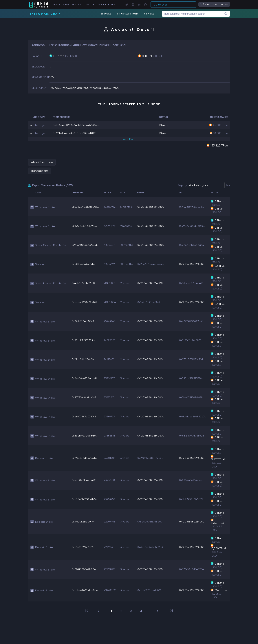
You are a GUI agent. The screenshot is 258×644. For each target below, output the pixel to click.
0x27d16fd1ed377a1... (84, 321)
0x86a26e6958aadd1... (85, 378)
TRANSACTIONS (128, 14)
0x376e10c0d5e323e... (192, 569)
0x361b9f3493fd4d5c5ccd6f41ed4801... (75, 133)
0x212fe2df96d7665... (191, 340)
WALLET (78, 4)
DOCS (91, 4)
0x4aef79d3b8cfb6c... (84, 436)
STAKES (150, 14)
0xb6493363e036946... (85, 417)
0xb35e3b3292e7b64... (85, 499)
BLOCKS (106, 14)
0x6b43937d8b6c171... (192, 499)
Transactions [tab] (40, 171)
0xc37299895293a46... (192, 321)
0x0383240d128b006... (85, 207)
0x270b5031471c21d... (192, 359)
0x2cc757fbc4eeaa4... (192, 245)
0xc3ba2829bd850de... (85, 590)
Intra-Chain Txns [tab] (42, 162)
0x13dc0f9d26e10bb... (84, 359)
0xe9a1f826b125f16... (83, 547)
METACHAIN (62, 4)
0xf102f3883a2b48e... (84, 569)
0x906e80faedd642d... (85, 245)
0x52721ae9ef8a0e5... (85, 397)
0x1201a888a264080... (151, 207)
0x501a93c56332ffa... (84, 340)
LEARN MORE (107, 4)
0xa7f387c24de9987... (84, 226)
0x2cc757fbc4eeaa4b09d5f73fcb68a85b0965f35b (84, 88)
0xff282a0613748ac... (192, 480)
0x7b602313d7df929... (191, 397)
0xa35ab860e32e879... (85, 302)
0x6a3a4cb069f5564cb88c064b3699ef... (76, 125)
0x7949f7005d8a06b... (192, 226)
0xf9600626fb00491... (84, 522)
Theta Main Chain (45, 14)
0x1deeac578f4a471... (192, 283)
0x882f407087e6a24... (192, 436)
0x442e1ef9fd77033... (191, 207)
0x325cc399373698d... (192, 378)
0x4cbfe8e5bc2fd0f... (84, 283)
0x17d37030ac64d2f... (150, 302)
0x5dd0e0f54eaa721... (85, 480)
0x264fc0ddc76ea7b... (84, 458)
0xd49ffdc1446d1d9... (83, 264)
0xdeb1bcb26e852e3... (193, 417)
